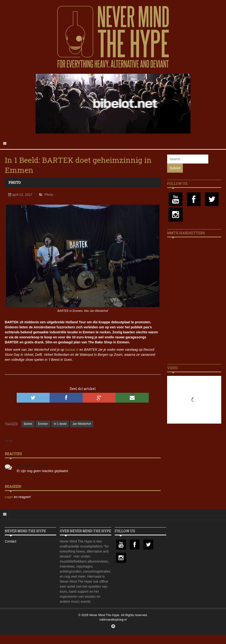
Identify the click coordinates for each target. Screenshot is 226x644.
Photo (15, 182)
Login (9, 497)
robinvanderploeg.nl (113, 620)
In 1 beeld (60, 424)
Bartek (28, 424)
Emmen (43, 424)
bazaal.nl (72, 350)
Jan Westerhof (82, 424)
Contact (10, 541)
